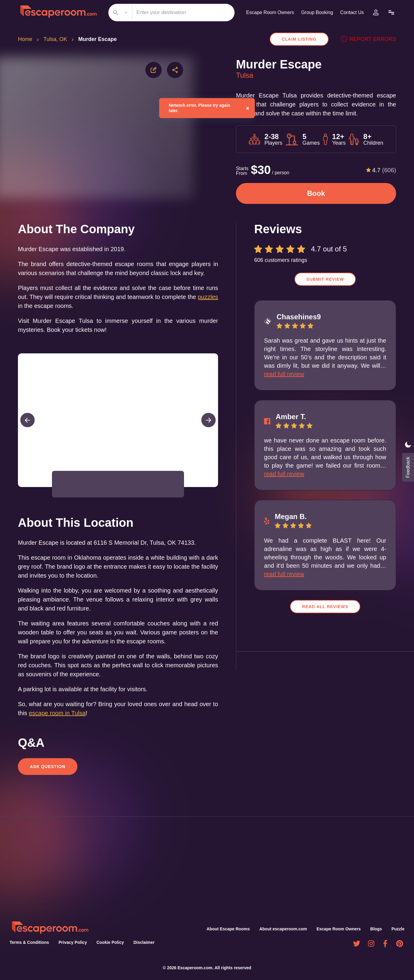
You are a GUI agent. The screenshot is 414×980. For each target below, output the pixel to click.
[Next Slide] (208, 429)
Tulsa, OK (56, 39)
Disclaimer (141, 943)
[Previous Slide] (27, 429)
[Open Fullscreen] (216, 496)
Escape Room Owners (266, 12)
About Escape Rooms (229, 929)
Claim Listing (305, 39)
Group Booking (315, 12)
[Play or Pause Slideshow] (20, 496)
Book (316, 193)
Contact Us (351, 12)
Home (26, 39)
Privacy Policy (71, 943)
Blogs (377, 929)
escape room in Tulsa (67, 722)
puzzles (39, 315)
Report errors (371, 39)
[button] (69, 493)
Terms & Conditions (29, 943)
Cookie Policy (108, 943)
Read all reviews (325, 607)
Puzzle (398, 929)
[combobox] (169, 13)
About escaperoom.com (284, 929)
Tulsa (245, 75)
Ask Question (47, 776)
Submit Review (325, 279)
